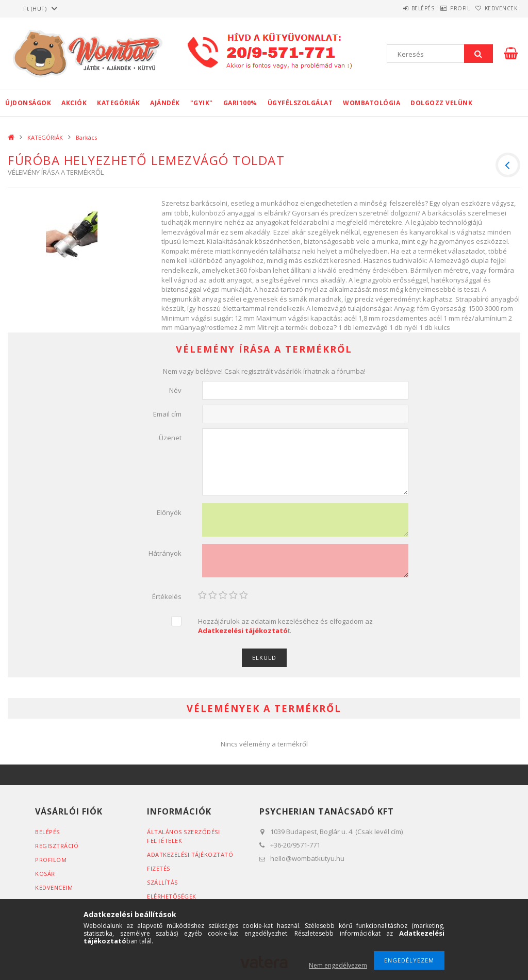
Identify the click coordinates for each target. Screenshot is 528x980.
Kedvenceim (54, 887)
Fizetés (159, 868)
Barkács (86, 137)
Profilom (51, 860)
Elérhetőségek (172, 896)
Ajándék (165, 103)
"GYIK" (202, 103)
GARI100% (240, 103)
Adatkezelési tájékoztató (190, 854)
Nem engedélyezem (338, 965)
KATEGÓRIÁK (118, 103)
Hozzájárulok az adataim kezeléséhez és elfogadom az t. (285, 626)
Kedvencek (496, 8)
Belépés (399, 8)
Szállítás (162, 882)
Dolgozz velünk (441, 103)
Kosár (45, 874)
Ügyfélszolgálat (300, 103)
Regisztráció (57, 846)
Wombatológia (372, 103)
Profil (445, 8)
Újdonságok (28, 103)
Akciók (74, 103)
